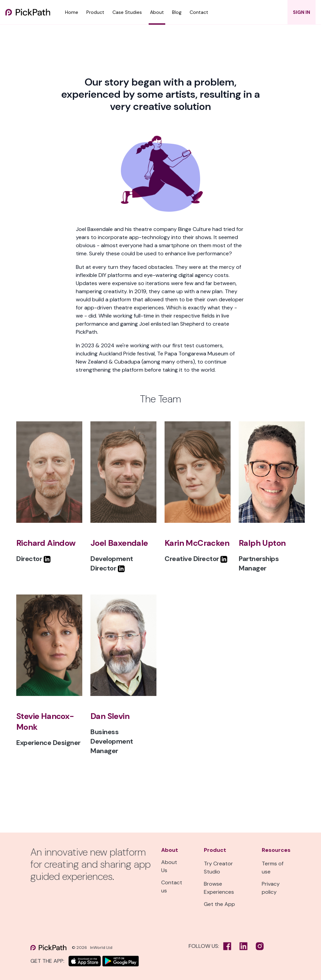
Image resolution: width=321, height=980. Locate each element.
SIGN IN (302, 12)
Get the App (219, 904)
